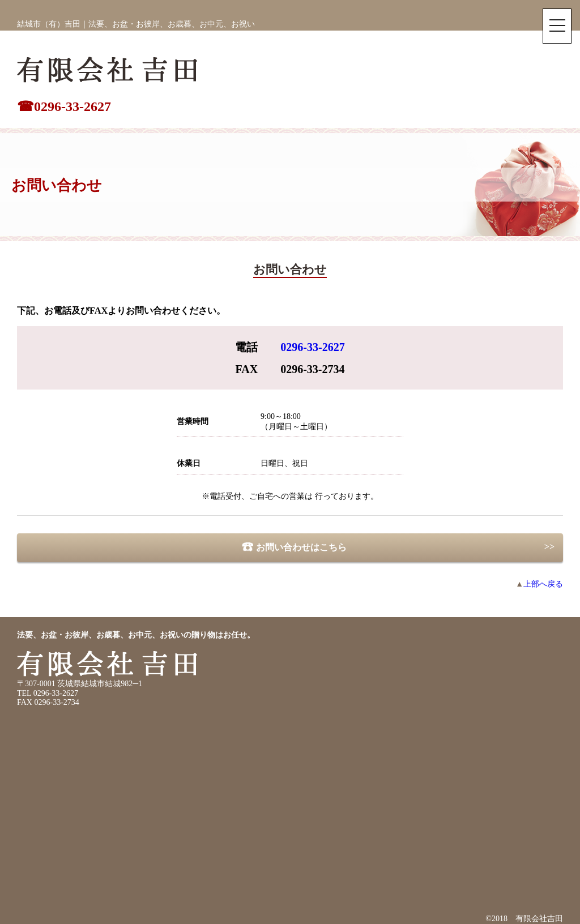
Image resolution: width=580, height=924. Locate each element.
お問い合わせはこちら (290, 547)
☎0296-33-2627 (64, 106)
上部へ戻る (539, 584)
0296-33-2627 (312, 347)
